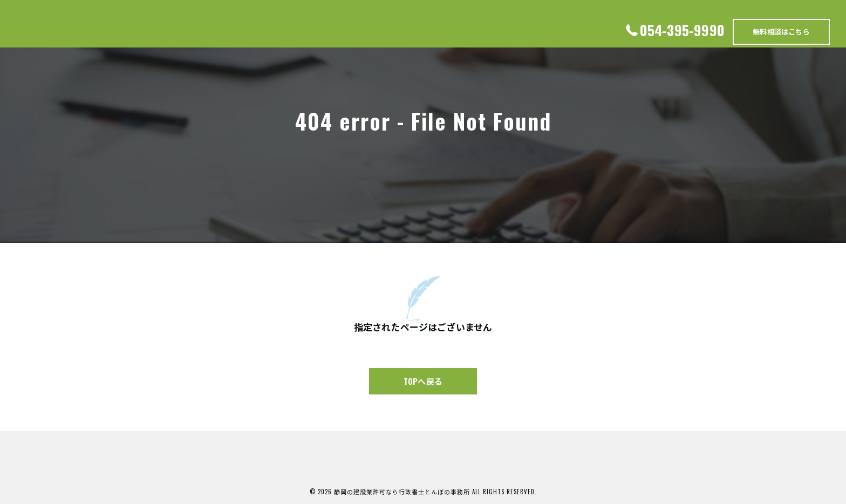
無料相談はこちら (781, 31)
